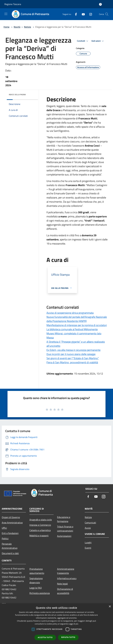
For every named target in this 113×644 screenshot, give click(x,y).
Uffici (4, 528)
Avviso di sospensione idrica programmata (70, 313)
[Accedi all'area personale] (100, 4)
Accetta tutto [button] (45, 637)
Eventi (88, 548)
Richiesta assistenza (40, 593)
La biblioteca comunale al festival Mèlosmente (72, 329)
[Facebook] (75, 14)
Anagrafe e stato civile (41, 520)
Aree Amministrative (12, 523)
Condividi (83, 41)
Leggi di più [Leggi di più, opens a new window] (73, 624)
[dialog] (56, 624)
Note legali (62, 584)
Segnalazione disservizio (36, 580)
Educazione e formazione (64, 519)
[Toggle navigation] (6, 14)
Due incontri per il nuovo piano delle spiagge (71, 354)
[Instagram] (89, 14)
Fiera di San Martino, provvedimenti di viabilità (72, 362)
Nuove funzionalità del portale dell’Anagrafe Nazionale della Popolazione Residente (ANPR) (77, 319)
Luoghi (88, 542)
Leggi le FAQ (36, 588)
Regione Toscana (13, 4)
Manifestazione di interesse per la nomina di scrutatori (77, 325)
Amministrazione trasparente (66, 571)
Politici (5, 538)
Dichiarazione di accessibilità (65, 591)
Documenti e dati (10, 553)
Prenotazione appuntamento (37, 571)
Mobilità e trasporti (39, 536)
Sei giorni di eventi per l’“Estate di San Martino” (73, 358)
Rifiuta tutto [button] (68, 637)
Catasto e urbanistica (40, 530)
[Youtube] (82, 14)
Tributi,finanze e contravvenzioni (65, 529)
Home (6, 27)
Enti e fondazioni (10, 533)
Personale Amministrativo (10, 546)
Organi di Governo (11, 517)
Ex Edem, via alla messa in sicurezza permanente (73, 350)
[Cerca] (107, 14)
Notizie (28, 27)
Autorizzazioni (64, 536)
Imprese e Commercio (40, 525)
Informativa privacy (67, 578)
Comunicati (90, 523)
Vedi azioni (98, 41)
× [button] (110, 607)
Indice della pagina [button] (17, 95)
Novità (17, 27)
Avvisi (88, 528)
